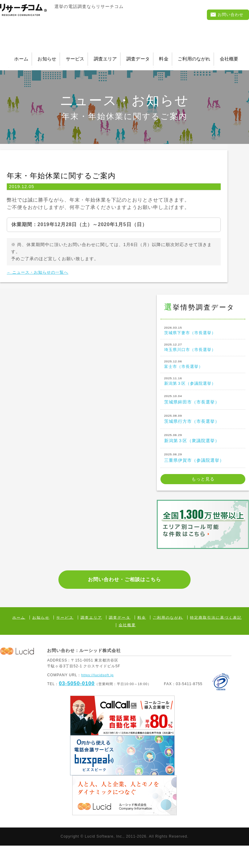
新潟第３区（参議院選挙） (203, 392)
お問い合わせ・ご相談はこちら (124, 597)
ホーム (23, 56)
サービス (101, 56)
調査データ (191, 56)
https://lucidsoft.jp (99, 697)
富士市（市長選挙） (203, 372)
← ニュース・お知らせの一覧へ (44, 274)
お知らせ (61, 56)
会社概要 (153, 64)
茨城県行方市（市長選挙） (203, 431)
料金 (229, 56)
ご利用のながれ (104, 64)
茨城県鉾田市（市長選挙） (203, 411)
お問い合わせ (226, 15)
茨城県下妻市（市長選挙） (203, 334)
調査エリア (145, 56)
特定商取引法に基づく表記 (216, 640)
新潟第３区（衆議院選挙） (203, 450)
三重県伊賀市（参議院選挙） (203, 470)
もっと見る (203, 492)
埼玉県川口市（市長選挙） (203, 353)
